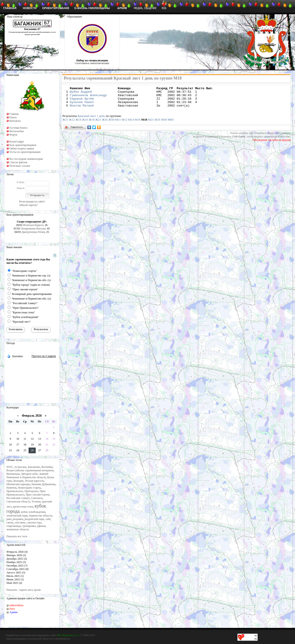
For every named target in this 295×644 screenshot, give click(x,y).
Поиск (13, 117)
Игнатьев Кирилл (33, 225)
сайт (48, 519)
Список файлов (18, 162)
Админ (13, 612)
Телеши (36, 502)
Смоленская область (18, 502)
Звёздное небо (29, 474)
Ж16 (85, 124)
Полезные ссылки (20, 166)
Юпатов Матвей (82, 110)
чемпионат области (18, 529)
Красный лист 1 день (91, 120)
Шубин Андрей (81, 93)
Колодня (18, 481)
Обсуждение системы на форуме (272, 144)
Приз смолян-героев (37, 495)
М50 (164, 124)
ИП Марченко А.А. (68, 635)
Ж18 (92, 124)
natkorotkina (16, 605)
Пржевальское (15, 491)
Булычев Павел (82, 105)
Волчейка (47, 467)
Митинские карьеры (18, 484)
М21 (151, 124)
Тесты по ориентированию (25, 152)
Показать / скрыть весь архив (24, 590)
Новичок (12, 488)
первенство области (41, 516)
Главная (14, 114)
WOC (10, 467)
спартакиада (14, 526)
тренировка (29, 526)
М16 (137, 124)
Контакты (15, 121)
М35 (158, 124)
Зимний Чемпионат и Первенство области (27, 476)
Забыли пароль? (28, 205)
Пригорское (31, 491)
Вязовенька (13, 474)
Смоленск (37, 498)
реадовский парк (34, 519)
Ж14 (78, 124)
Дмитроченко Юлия (33, 232)
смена (10, 522)
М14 (131, 124)
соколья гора (34, 522)
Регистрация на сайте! (32, 202)
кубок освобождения (33, 512)
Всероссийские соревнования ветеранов (30, 470)
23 (10, 450)
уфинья (41, 526)
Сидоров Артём (82, 101)
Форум (13, 135)
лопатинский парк (17, 516)
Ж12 (72, 124)
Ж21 (98, 124)
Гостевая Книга (18, 128)
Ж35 (105, 124)
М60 (171, 124)
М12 (124, 124)
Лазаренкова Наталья (33, 229)
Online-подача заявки (22, 148)
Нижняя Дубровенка (44, 484)
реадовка (18, 519)
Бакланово (34, 467)
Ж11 (65, 124)
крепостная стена (23, 507)
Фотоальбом (16, 131)
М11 (118, 124)
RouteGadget (16, 142)
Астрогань (20, 467)
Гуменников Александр (88, 97)
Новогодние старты (29, 488)
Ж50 (111, 124)
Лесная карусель (34, 481)
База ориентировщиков (23, 145)
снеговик (20, 522)
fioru (12, 609)
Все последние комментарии (26, 159)
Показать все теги (17, 536)
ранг (9, 519)
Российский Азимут (18, 498)
